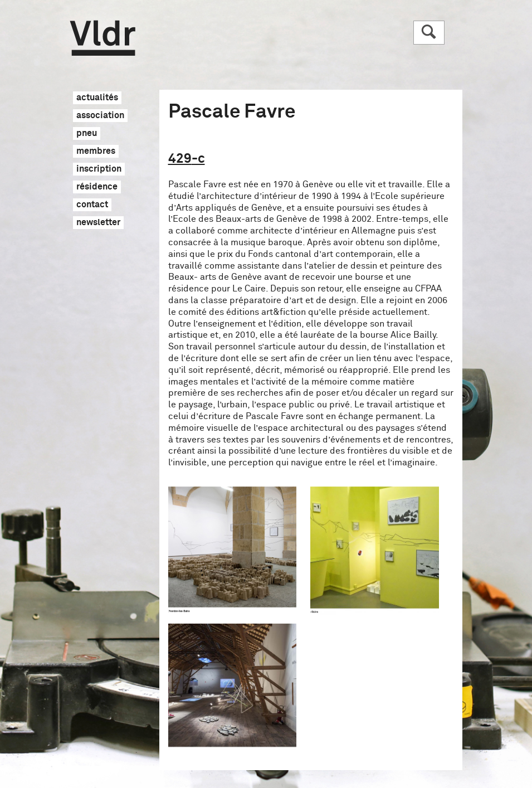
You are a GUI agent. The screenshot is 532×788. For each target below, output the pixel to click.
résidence (97, 187)
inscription (99, 169)
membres (96, 152)
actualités (97, 98)
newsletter (98, 223)
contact (92, 205)
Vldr (103, 38)
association (100, 116)
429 (187, 159)
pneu (87, 134)
